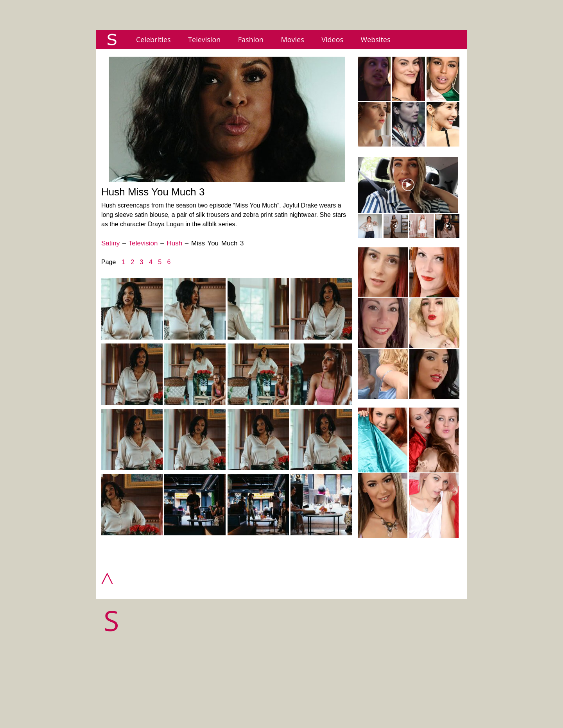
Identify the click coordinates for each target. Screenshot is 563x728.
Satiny (110, 243)
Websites (376, 39)
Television (204, 39)
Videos (332, 39)
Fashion (251, 39)
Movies (293, 39)
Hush (174, 243)
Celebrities (153, 39)
